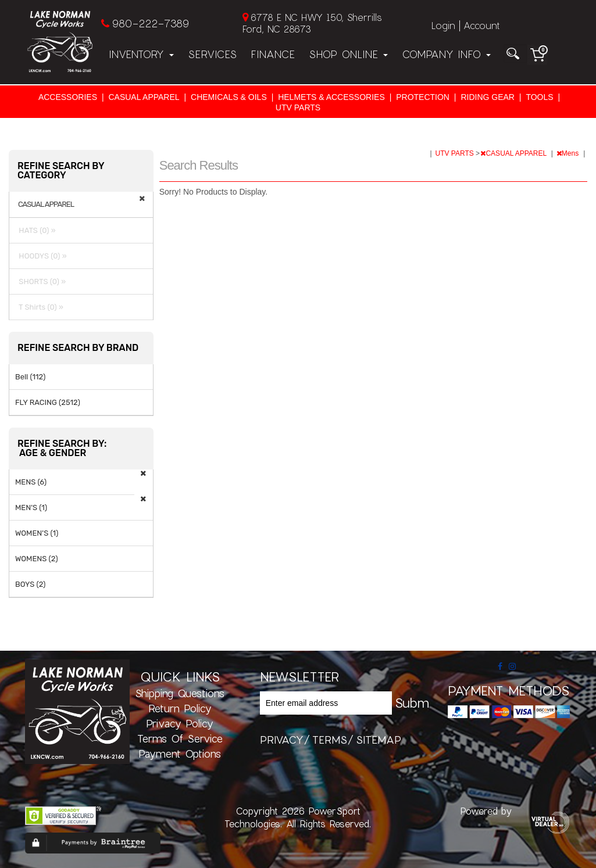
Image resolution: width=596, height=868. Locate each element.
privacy (282, 740)
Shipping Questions (180, 693)
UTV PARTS (298, 107)
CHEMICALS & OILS (229, 97)
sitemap (379, 740)
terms (330, 740)
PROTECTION (423, 97)
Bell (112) (30, 377)
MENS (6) (31, 482)
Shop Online (348, 54)
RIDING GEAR (488, 97)
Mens (569, 153)
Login (443, 25)
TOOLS (539, 97)
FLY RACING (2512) (48, 402)
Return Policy (180, 708)
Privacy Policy (180, 723)
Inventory (141, 54)
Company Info (446, 54)
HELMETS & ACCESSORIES (331, 97)
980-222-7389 (150, 23)
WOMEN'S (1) (37, 533)
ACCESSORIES (68, 97)
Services (212, 54)
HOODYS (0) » (41, 256)
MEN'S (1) (31, 507)
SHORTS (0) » (40, 281)
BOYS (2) (31, 584)
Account (481, 25)
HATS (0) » (35, 230)
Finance (273, 54)
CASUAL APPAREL (144, 97)
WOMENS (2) (37, 559)
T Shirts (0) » (39, 307)
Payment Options (180, 754)
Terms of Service (180, 738)
